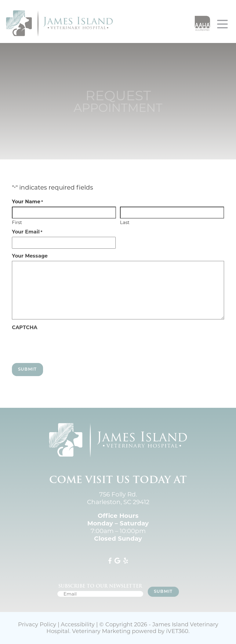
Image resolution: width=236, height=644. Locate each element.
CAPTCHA (25, 328)
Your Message (30, 256)
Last (125, 222)
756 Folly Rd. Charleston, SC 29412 (118, 498)
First (17, 222)
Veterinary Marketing (101, 631)
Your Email (27, 232)
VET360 (177, 631)
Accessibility (78, 624)
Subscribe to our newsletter (100, 586)
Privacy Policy (37, 624)
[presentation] (58, 344)
